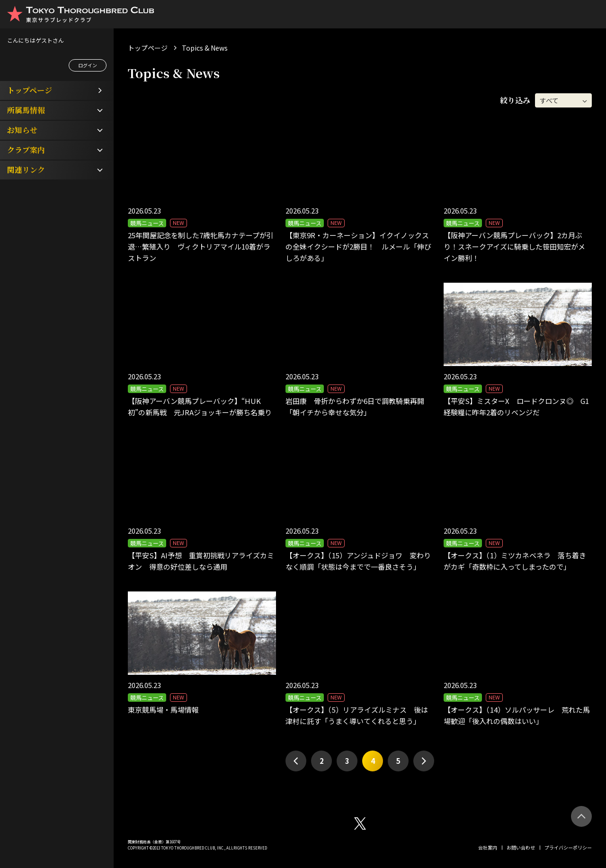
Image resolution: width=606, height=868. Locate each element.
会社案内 (488, 847)
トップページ (148, 48)
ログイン (88, 65)
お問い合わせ (521, 847)
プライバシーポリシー (568, 847)
